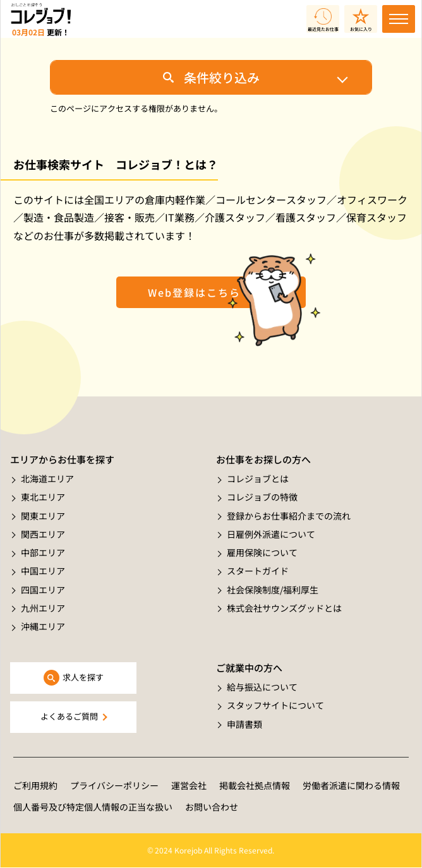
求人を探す (83, 677)
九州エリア (43, 608)
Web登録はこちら (194, 292)
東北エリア (43, 497)
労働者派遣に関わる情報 (351, 785)
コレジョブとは (258, 479)
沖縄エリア (43, 626)
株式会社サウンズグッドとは (284, 608)
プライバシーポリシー (114, 785)
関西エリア (43, 534)
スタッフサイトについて (275, 705)
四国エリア (43, 590)
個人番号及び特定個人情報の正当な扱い (93, 807)
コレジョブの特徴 (262, 497)
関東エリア (43, 516)
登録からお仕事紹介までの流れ (289, 516)
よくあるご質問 (69, 716)
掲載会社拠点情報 (255, 785)
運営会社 (189, 785)
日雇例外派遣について (271, 534)
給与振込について (262, 687)
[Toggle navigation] (399, 19)
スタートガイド (258, 571)
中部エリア (43, 552)
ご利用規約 (35, 785)
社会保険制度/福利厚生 (273, 590)
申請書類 (244, 724)
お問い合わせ (212, 807)
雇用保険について (262, 552)
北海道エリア (47, 479)
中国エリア (43, 571)
